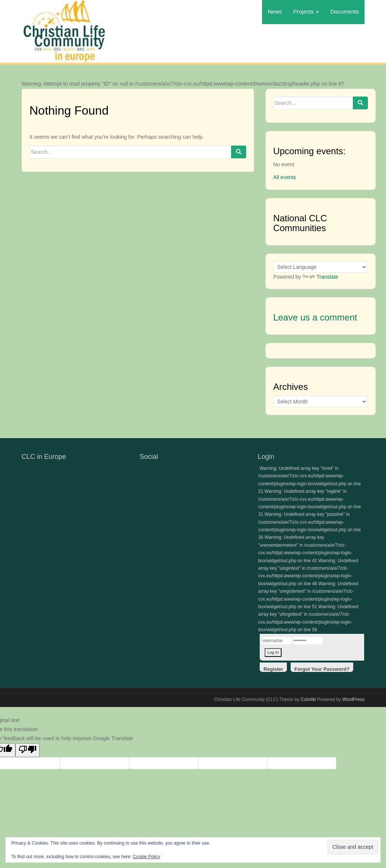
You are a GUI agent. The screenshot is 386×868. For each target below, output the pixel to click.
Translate (320, 277)
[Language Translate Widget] (320, 267)
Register (273, 669)
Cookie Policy (146, 857)
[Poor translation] (28, 750)
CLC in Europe (44, 457)
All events (285, 177)
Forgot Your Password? (322, 669)
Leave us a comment (315, 317)
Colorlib (308, 699)
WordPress (353, 699)
